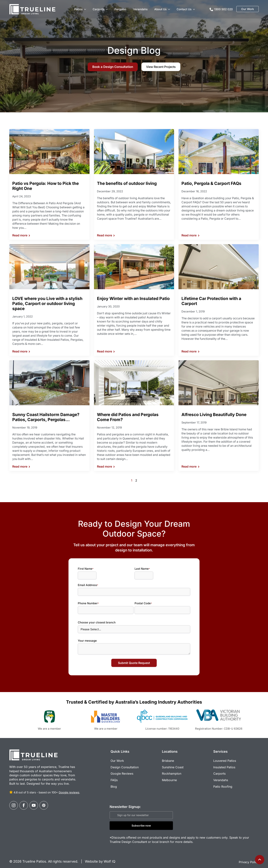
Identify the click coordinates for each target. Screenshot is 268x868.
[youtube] (34, 802)
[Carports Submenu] (108, 9)
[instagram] (14, 802)
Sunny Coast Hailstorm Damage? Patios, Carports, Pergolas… (46, 417)
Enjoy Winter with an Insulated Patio (133, 298)
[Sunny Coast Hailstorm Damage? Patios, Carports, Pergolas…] (49, 383)
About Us (160, 9)
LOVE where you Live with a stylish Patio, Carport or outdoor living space (47, 303)
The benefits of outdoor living (127, 183)
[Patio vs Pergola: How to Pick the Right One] (49, 152)
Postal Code (144, 601)
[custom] (44, 802)
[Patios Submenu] (86, 9)
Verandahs (140, 9)
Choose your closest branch (95, 621)
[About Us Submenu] (170, 9)
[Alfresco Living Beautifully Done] (219, 383)
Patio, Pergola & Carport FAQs (211, 183)
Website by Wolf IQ (100, 858)
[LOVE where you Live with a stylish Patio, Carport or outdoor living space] (49, 267)
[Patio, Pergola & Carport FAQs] (219, 152)
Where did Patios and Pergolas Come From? (128, 417)
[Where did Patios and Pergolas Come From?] (134, 383)
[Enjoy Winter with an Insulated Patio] (134, 267)
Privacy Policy (249, 859)
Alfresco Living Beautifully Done (214, 414)
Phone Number (86, 601)
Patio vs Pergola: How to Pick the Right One (46, 186)
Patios (78, 9)
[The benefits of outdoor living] (134, 152)
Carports (99, 9)
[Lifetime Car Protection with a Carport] (219, 267)
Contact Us (184, 9)
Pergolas (120, 9)
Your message (85, 639)
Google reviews (69, 789)
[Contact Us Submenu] (195, 9)
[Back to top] (260, 860)
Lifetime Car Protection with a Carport (211, 301)
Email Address (86, 583)
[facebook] (24, 802)
